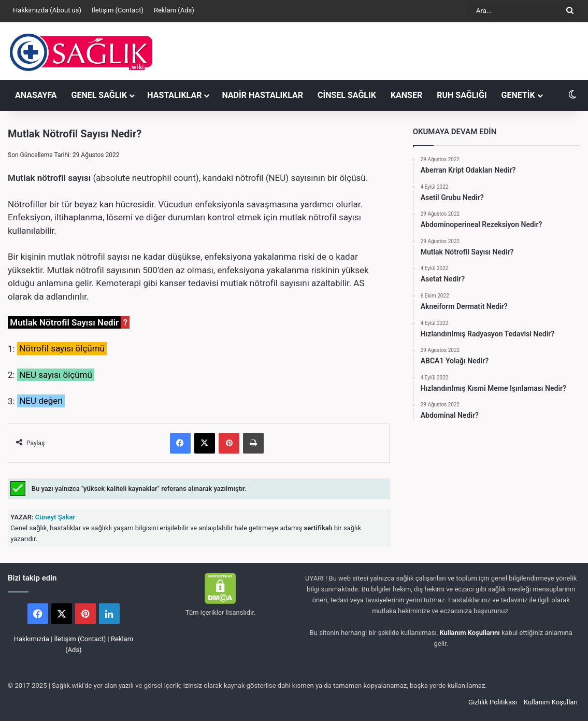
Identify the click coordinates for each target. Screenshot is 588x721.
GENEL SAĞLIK (99, 95)
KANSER (406, 95)
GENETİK (518, 95)
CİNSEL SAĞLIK (347, 95)
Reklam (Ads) (174, 10)
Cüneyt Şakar (55, 517)
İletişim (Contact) (118, 10)
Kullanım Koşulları (551, 702)
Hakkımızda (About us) (47, 10)
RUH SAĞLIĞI (462, 95)
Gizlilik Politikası (493, 702)
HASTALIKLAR (174, 95)
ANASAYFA (36, 95)
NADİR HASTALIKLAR (262, 95)
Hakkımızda (32, 639)
